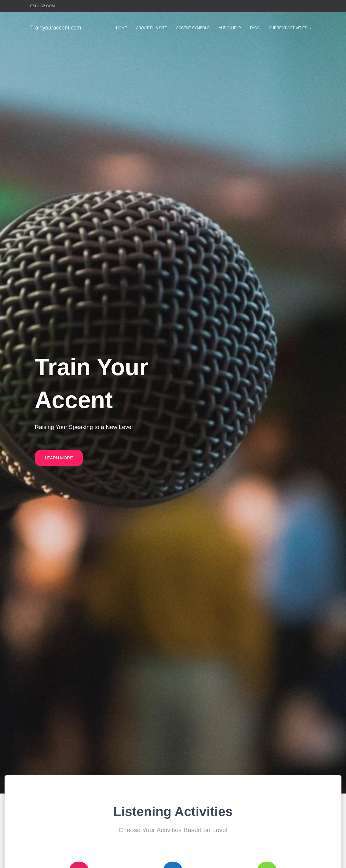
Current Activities (290, 28)
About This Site (152, 28)
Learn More (59, 458)
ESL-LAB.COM (43, 6)
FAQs (255, 28)
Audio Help (230, 28)
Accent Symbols (193, 28)
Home (122, 28)
